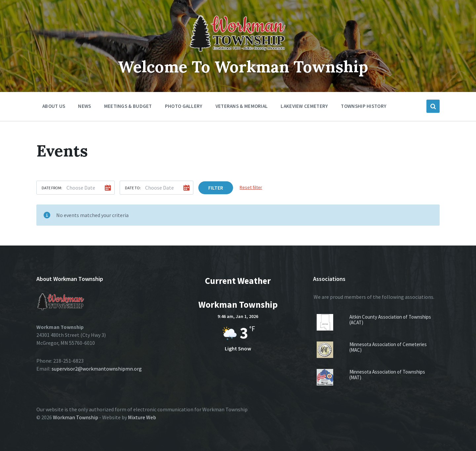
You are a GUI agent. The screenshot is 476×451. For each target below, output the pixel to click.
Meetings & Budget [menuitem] (128, 106)
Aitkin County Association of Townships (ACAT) (390, 320)
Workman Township (76, 417)
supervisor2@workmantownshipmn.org (97, 369)
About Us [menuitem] (54, 106)
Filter (216, 188)
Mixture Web (142, 417)
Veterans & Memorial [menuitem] (242, 106)
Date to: (133, 188)
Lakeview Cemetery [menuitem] (304, 106)
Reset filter (251, 187)
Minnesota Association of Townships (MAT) (387, 375)
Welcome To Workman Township (243, 67)
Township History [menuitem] (364, 106)
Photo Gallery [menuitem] (184, 106)
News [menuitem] (84, 106)
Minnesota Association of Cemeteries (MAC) (388, 347)
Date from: (52, 188)
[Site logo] (238, 52)
